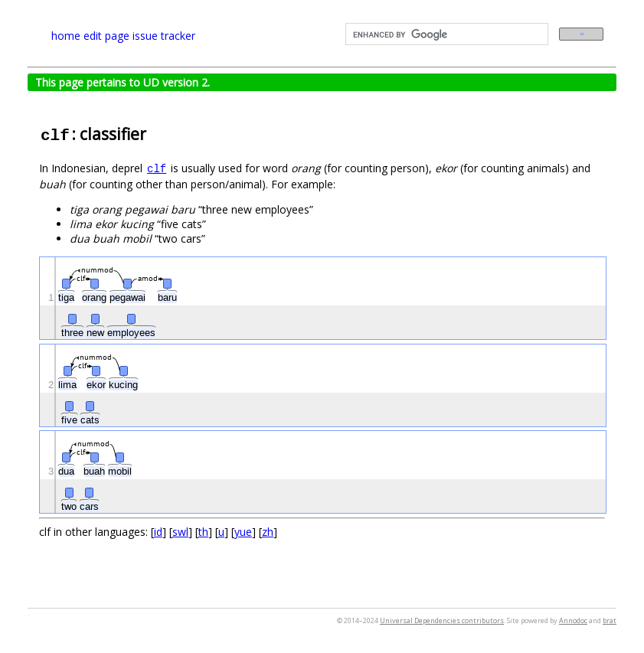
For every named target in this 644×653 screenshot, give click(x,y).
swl (180, 532)
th (203, 532)
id (158, 532)
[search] (446, 34)
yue (243, 532)
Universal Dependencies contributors (442, 620)
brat (610, 620)
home (66, 36)
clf (157, 169)
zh (268, 532)
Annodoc (573, 620)
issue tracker (164, 36)
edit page (106, 36)
